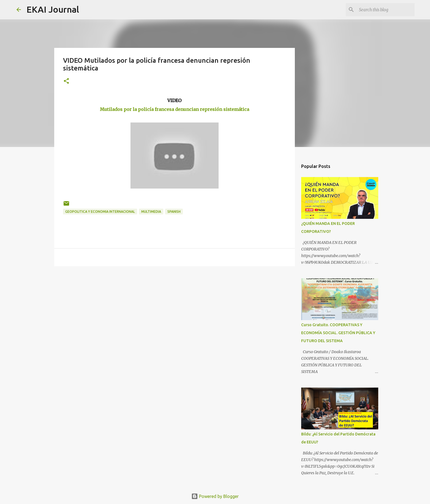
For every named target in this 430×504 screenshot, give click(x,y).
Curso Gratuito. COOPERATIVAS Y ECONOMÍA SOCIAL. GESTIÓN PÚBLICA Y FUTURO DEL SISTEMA (338, 333)
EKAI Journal (53, 9)
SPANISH (174, 212)
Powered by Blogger (215, 496)
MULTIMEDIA (151, 212)
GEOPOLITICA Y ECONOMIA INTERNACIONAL (100, 212)
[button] (66, 81)
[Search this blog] (386, 10)
